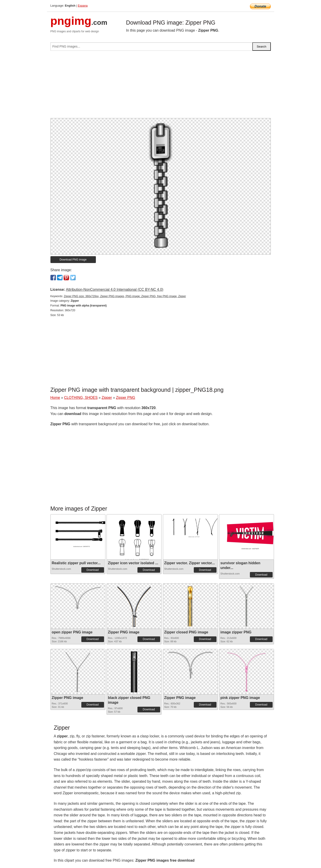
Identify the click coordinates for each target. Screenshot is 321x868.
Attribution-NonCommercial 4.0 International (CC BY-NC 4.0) (115, 290)
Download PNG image (73, 260)
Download (93, 570)
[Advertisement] (161, 86)
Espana (83, 6)
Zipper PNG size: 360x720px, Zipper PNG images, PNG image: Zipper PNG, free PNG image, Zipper (125, 296)
